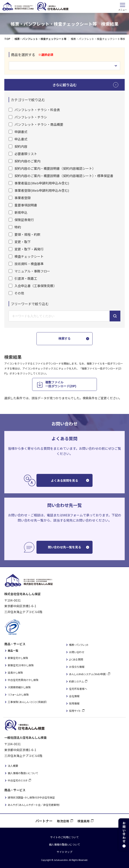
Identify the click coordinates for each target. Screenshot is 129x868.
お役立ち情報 (77, 667)
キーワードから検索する (115, 316)
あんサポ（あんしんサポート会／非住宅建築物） (34, 805)
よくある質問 (76, 659)
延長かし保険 (15, 672)
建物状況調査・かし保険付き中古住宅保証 (31, 797)
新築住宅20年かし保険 (21, 665)
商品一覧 (13, 650)
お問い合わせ (77, 652)
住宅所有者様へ (78, 689)
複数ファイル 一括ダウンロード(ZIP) (61, 384)
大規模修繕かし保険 (19, 687)
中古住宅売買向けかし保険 (23, 680)
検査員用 (83, 821)
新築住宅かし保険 (18, 658)
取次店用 (63, 821)
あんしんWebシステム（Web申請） (88, 674)
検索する (64, 338)
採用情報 (74, 703)
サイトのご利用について (64, 837)
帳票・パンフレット (79, 645)
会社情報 (74, 696)
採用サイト (75, 711)
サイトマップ (64, 852)
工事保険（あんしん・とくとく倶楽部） (27, 702)
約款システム (76, 681)
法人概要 (13, 766)
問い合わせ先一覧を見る (64, 547)
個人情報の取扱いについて (23, 773)
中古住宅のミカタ (18, 780)
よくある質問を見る (64, 480)
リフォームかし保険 (18, 694)
